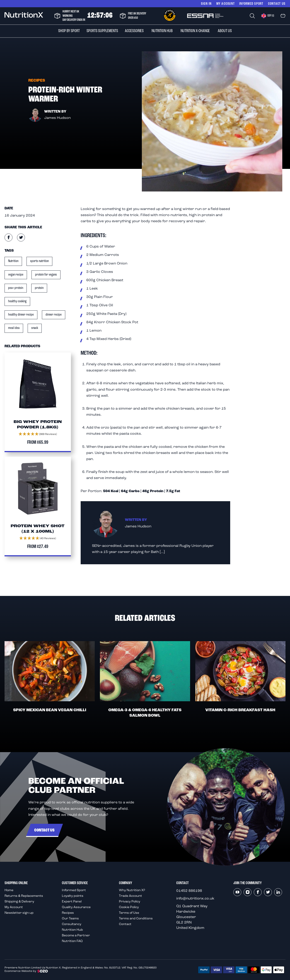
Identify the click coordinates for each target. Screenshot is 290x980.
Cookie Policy (129, 907)
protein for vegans (46, 275)
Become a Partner (76, 936)
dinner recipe (54, 315)
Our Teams (70, 919)
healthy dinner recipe (21, 315)
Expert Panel (72, 902)
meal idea (14, 328)
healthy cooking (17, 301)
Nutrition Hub (72, 930)
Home (9, 890)
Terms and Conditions (136, 919)
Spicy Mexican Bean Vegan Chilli (50, 710)
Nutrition (13, 261)
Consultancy (72, 924)
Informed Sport (74, 890)
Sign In (206, 4)
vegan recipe (16, 275)
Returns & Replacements (24, 896)
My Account (226, 4)
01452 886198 (189, 891)
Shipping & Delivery (19, 902)
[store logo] (24, 16)
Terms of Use (129, 913)
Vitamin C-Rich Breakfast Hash (240, 710)
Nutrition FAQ (72, 941)
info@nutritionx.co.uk (195, 899)
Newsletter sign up (19, 913)
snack (35, 328)
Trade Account (130, 896)
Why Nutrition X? (132, 890)
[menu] (145, 31)
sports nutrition (39, 261)
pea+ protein (16, 288)
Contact (125, 924)
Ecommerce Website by (26, 971)
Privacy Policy (130, 902)
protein (39, 288)
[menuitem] (69, 31)
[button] (268, 16)
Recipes (68, 913)
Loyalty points (73, 896)
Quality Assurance (76, 907)
